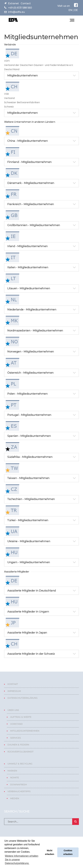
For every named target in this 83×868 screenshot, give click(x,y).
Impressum (14, 691)
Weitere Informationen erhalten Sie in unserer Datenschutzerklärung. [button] (22, 860)
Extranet (13, 3)
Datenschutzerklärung (23, 698)
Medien (15, 798)
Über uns (13, 710)
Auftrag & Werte (21, 717)
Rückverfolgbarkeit (20, 752)
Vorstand (16, 724)
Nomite (15, 778)
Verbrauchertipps (19, 791)
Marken (12, 771)
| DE (75, 10)
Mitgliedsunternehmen (25, 731)
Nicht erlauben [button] (50, 852)
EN (70, 10)
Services (16, 738)
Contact (26, 3)
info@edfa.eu (16, 12)
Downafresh (19, 785)
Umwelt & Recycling (20, 764)
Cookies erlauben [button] (68, 852)
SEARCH (76, 822)
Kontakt (13, 684)
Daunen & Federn (18, 745)
